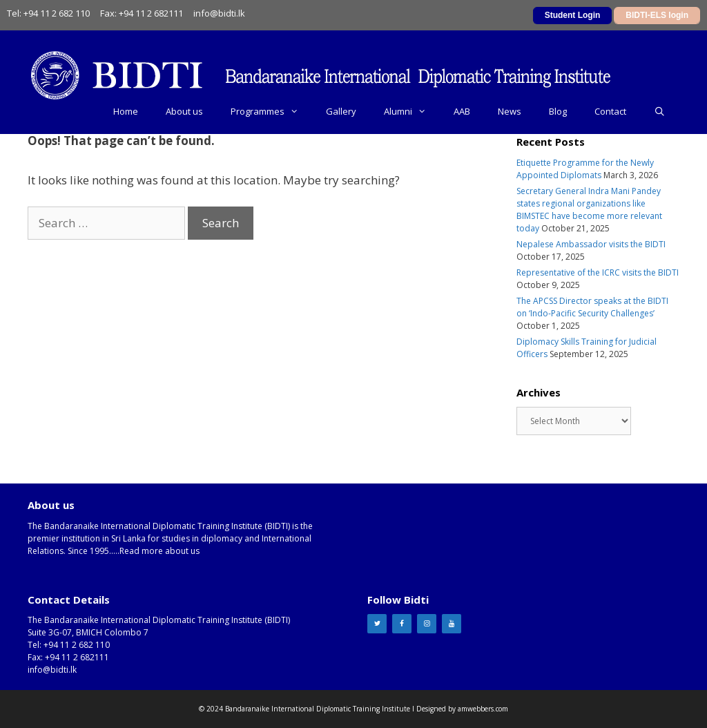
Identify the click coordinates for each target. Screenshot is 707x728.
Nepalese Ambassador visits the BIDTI (591, 244)
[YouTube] (452, 624)
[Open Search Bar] (660, 111)
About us (184, 111)
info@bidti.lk (219, 13)
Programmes (271, 111)
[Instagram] (427, 624)
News (510, 111)
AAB (462, 111)
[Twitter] (377, 624)
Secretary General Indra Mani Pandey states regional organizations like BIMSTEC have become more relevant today (589, 210)
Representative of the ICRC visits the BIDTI (598, 272)
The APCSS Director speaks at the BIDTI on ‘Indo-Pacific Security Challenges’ (592, 307)
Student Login (573, 15)
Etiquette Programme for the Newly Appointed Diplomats (585, 169)
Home (126, 111)
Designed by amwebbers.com (462, 709)
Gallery (341, 111)
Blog (558, 111)
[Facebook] (402, 624)
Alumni (412, 111)
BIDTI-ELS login (657, 15)
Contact (610, 111)
